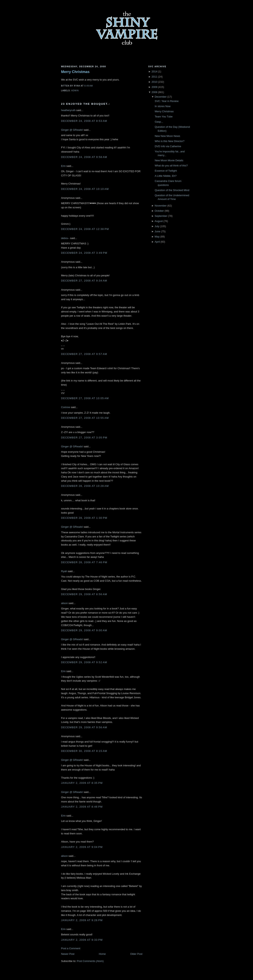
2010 (154, 82)
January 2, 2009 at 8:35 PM (82, 783)
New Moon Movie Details (169, 160)
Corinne (66, 407)
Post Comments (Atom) (90, 961)
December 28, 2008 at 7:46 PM (84, 562)
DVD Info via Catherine (168, 146)
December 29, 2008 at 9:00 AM (84, 630)
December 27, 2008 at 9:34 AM (84, 281)
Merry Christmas (75, 72)
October (159, 211)
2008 (154, 92)
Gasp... (159, 122)
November (161, 206)
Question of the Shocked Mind (172, 190)
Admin (75, 91)
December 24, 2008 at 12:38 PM (85, 229)
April (157, 242)
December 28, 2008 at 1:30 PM (84, 518)
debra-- (65, 238)
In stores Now (162, 106)
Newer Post (68, 954)
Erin (63, 166)
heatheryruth (68, 110)
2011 (154, 77)
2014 (154, 72)
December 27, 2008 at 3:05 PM (84, 438)
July (157, 226)
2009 (154, 87)
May (157, 237)
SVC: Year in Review (167, 101)
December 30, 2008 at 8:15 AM (84, 751)
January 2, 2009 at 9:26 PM (82, 920)
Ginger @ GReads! (72, 130)
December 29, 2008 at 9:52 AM (84, 662)
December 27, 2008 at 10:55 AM (85, 418)
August (159, 221)
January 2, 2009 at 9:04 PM (82, 847)
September (161, 216)
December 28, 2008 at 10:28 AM (85, 486)
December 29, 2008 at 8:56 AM (84, 594)
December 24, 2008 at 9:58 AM (84, 157)
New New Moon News (167, 136)
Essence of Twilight (166, 171)
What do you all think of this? (171, 166)
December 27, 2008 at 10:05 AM (85, 398)
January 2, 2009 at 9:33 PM (82, 940)
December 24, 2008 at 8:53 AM (84, 121)
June (157, 231)
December (161, 97)
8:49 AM (89, 86)
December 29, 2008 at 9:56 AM (84, 727)
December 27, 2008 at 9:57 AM (84, 354)
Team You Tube (164, 117)
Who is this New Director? (170, 141)
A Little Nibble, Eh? (166, 176)
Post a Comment (71, 948)
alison (64, 603)
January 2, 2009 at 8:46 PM (82, 807)
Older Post (136, 954)
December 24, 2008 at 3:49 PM (84, 253)
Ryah (64, 571)
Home (102, 954)
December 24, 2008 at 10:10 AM (85, 189)
